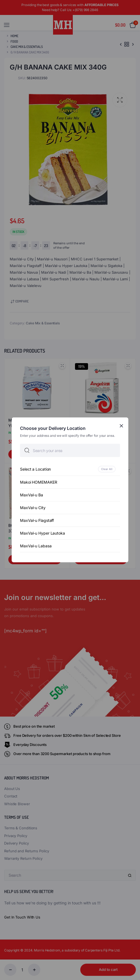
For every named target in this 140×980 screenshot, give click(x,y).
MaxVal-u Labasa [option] (36, 546)
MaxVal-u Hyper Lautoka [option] (42, 533)
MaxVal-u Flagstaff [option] (37, 521)
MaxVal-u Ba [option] (32, 495)
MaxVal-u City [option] (33, 508)
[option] (70, 469)
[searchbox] (70, 451)
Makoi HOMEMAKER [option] (39, 482)
